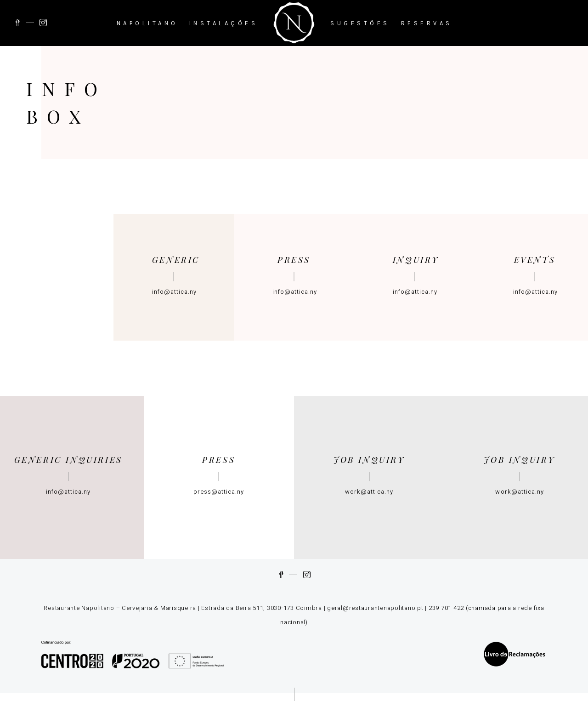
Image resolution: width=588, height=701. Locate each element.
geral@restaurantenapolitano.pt (375, 608)
